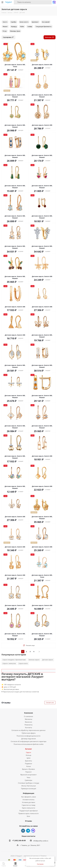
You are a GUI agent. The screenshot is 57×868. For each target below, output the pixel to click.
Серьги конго (23, 663)
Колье (29, 766)
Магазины (29, 719)
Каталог (29, 749)
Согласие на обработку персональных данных (28, 730)
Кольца (28, 755)
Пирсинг (28, 772)
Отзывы (28, 821)
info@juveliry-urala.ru (41, 841)
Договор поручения (28, 739)
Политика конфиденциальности (28, 736)
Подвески (28, 764)
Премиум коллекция (29, 789)
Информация (28, 793)
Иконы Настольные (29, 786)
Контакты (29, 727)
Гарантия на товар (29, 805)
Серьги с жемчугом (9, 663)
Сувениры (28, 780)
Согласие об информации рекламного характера (28, 741)
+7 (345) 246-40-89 (19, 841)
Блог (28, 816)
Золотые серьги (34, 660)
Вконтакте (23, 831)
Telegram (28, 831)
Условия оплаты (28, 800)
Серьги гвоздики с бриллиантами (14, 660)
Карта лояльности (29, 808)
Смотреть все (50, 703)
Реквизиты (29, 725)
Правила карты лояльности (28, 813)
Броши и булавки (28, 769)
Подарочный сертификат (28, 811)
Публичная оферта (29, 733)
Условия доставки (29, 802)
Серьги (28, 752)
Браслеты (28, 761)
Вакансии (28, 722)
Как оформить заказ (29, 797)
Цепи (29, 758)
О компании (28, 716)
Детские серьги (48, 660)
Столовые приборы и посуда (28, 783)
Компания (28, 713)
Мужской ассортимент (28, 775)
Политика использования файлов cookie (28, 744)
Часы (28, 777)
